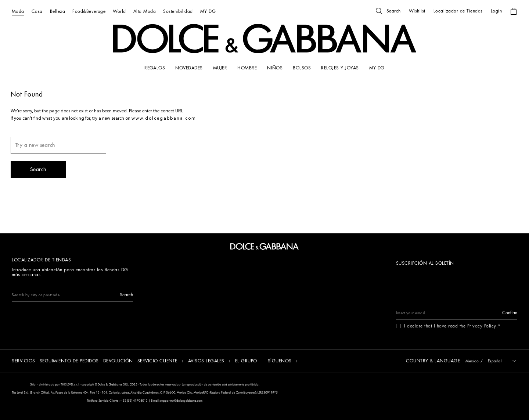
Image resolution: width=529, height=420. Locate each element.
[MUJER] (220, 68)
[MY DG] (208, 11)
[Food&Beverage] (89, 11)
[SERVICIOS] (24, 361)
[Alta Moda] (145, 11)
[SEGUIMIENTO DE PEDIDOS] (69, 361)
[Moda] (18, 11)
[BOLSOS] (302, 68)
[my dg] (377, 68)
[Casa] (37, 11)
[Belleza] (57, 11)
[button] (388, 11)
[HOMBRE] (247, 68)
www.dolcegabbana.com (164, 119)
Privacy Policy (482, 326)
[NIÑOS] (275, 68)
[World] (119, 11)
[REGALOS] (155, 68)
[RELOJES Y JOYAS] (340, 68)
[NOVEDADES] (189, 68)
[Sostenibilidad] (178, 11)
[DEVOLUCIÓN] (118, 361)
